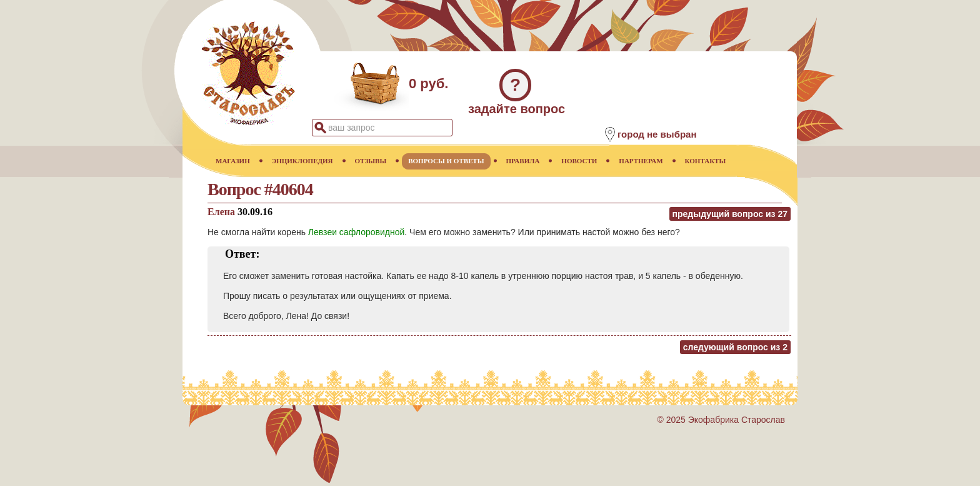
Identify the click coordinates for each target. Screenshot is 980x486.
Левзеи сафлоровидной (356, 232)
